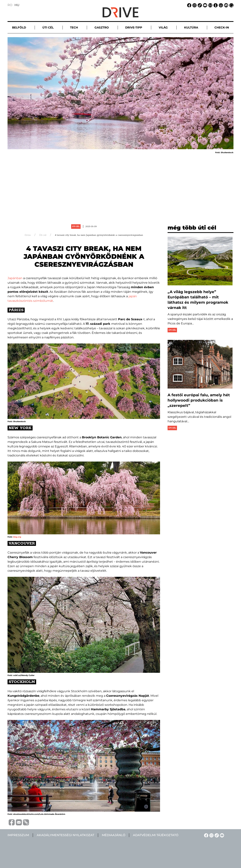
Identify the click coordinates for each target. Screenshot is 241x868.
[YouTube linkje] (204, 5)
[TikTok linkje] (199, 5)
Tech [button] (74, 27)
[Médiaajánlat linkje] (226, 5)
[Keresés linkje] (231, 5)
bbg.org (17, 537)
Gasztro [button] (102, 27)
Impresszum (18, 835)
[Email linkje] (210, 5)
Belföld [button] (19, 27)
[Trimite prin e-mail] (18, 822)
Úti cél (76, 226)
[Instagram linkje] (194, 5)
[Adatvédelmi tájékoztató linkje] (220, 5)
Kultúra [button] (191, 27)
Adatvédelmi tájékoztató (156, 835)
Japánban (15, 278)
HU (17, 5)
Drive (28, 235)
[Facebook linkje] (189, 5)
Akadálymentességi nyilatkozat (65, 835)
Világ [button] (163, 27)
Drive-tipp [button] (134, 27)
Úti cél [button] (48, 27)
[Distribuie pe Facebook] (11, 822)
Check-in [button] (222, 27)
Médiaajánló (114, 835)
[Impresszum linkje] (215, 5)
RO (10, 5)
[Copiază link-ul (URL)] (25, 822)
